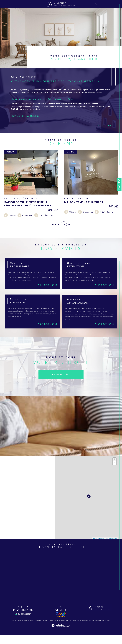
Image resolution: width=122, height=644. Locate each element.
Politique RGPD (99, 630)
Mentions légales (75, 630)
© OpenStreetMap (112, 546)
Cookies (107, 630)
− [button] (115, 471)
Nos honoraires (55, 630)
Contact (119, 184)
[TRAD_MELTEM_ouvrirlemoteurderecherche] (96, 4)
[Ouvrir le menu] (111, 4)
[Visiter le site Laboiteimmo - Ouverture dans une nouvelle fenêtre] (61, 637)
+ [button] (115, 467)
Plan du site (65, 630)
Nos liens (90, 630)
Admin (84, 630)
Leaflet (95, 546)
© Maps (102, 546)
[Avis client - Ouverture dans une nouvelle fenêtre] (61, 624)
